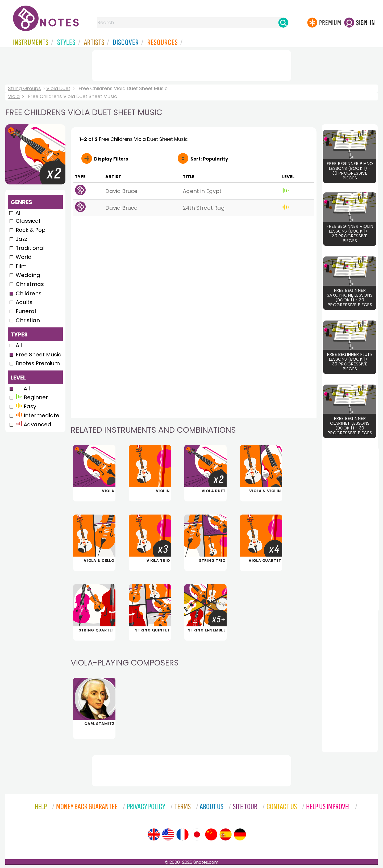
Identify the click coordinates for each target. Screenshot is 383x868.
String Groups (24, 88)
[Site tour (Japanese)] (197, 835)
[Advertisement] (191, 65)
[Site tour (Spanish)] (226, 835)
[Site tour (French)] (182, 835)
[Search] (283, 23)
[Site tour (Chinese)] (211, 835)
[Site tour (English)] (154, 835)
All (18, 213)
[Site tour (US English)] (168, 835)
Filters (111, 159)
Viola (14, 96)
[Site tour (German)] (240, 835)
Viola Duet (58, 88)
